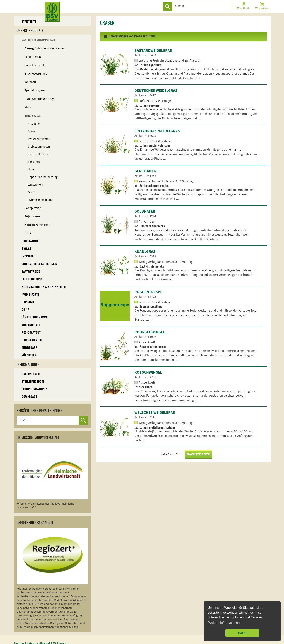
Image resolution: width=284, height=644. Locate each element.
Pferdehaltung (32, 279)
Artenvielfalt (31, 325)
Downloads (29, 397)
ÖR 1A (25, 310)
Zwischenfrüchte (35, 65)
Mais (28, 107)
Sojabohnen (32, 216)
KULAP (29, 233)
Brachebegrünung (36, 74)
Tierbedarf (29, 348)
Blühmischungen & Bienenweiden (44, 287)
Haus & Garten (32, 340)
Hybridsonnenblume (40, 200)
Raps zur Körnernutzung (43, 177)
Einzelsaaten (33, 116)
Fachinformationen (35, 389)
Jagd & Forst (30, 295)
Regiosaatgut (31, 333)
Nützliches (29, 356)
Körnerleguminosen (37, 225)
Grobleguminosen (39, 147)
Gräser (32, 131)
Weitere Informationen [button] (224, 623)
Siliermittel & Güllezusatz (39, 264)
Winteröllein (35, 185)
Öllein (31, 192)
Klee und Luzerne (38, 154)
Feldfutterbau (33, 57)
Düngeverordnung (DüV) (40, 99)
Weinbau (30, 82)
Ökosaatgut (30, 241)
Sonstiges (34, 162)
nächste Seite (198, 454)
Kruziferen (34, 124)
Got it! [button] (242, 633)
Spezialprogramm (36, 91)
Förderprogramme (35, 317)
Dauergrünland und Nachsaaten (45, 48)
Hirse (31, 170)
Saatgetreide (33, 208)
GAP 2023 (28, 302)
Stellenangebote (33, 382)
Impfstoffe (29, 257)
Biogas (26, 249)
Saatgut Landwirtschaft (39, 40)
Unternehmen (31, 374)
